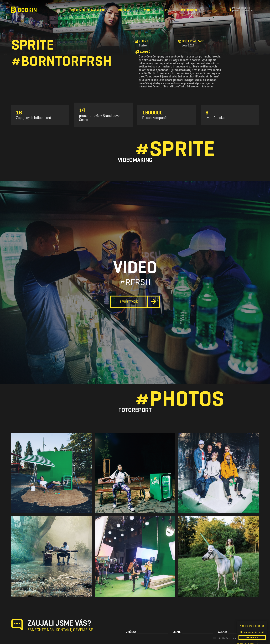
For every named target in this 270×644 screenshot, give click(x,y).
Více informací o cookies (252, 626)
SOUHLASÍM (252, 637)
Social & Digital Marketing (88, 10)
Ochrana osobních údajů (252, 632)
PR (167, 10)
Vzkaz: (222, 632)
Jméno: (131, 632)
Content (124, 10)
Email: (177, 632)
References (189, 10)
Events (147, 10)
